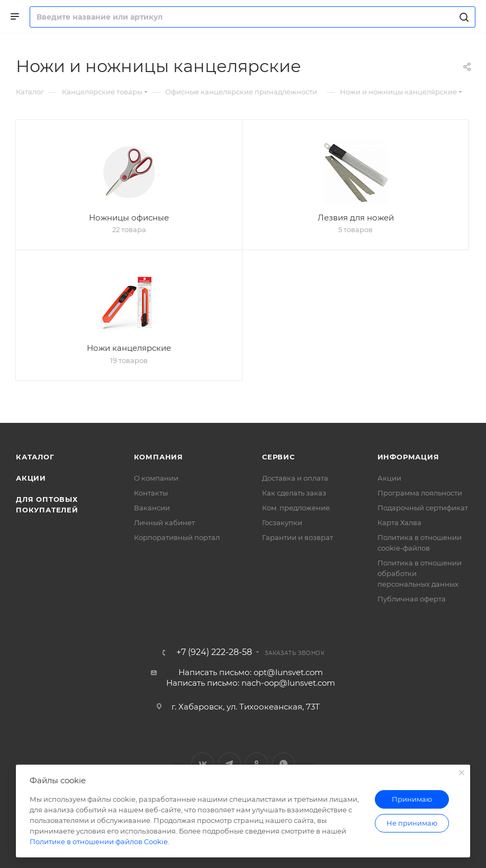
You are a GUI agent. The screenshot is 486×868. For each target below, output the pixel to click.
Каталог (35, 457)
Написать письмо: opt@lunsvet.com (251, 672)
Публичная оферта (412, 599)
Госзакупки (282, 522)
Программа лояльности (420, 493)
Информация (408, 457)
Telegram (229, 764)
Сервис (278, 457)
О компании (156, 478)
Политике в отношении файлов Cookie (99, 842)
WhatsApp (283, 764)
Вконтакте (202, 764)
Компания (159, 457)
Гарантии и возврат (298, 537)
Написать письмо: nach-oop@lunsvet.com (251, 683)
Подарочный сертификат (423, 508)
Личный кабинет (164, 522)
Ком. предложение (296, 508)
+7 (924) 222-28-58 (214, 652)
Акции (31, 478)
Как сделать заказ (294, 493)
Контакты (151, 493)
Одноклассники (256, 764)
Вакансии (152, 508)
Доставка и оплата (295, 478)
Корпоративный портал (177, 537)
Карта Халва (399, 522)
